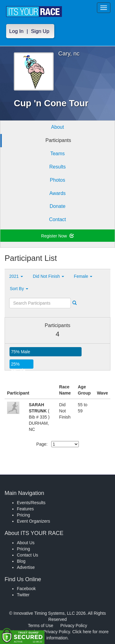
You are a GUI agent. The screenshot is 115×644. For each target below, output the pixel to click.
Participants (58, 140)
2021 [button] (16, 276)
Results (57, 167)
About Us (26, 543)
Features (25, 509)
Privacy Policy (74, 626)
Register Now (57, 236)
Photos (58, 180)
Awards (57, 193)
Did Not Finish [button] (48, 276)
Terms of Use (40, 626)
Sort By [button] (19, 289)
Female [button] (83, 276)
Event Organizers (33, 521)
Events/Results (31, 503)
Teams (57, 154)
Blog (21, 561)
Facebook (26, 589)
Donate (58, 206)
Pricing (23, 515)
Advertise (26, 567)
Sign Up (40, 31)
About (58, 127)
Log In (16, 31)
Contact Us (27, 555)
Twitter (23, 595)
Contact (57, 219)
